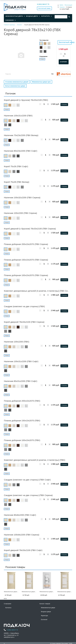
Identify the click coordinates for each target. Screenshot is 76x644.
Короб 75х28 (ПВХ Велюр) (17, 182)
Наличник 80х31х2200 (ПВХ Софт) (21, 381)
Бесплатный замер (44, 8)
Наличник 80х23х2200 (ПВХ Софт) (21, 151)
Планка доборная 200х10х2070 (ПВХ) (22, 401)
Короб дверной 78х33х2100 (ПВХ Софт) (23, 550)
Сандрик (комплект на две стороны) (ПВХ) (24, 306)
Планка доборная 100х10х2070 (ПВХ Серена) (26, 275)
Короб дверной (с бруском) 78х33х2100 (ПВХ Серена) (30, 229)
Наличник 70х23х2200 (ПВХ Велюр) (21, 135)
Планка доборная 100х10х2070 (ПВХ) (22, 440)
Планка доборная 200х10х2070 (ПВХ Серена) (26, 244)
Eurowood (44, 620)
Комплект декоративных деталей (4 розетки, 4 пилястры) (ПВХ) (35, 460)
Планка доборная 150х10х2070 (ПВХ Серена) (26, 260)
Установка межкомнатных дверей (17, 82)
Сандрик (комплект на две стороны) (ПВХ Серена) (28, 495)
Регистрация (68, 5)
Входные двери (46, 612)
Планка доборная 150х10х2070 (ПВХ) (22, 421)
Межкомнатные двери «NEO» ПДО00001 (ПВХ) (54, 592)
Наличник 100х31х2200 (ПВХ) (18, 116)
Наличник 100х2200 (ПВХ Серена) (20, 213)
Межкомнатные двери (48, 608)
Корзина (62, 7)
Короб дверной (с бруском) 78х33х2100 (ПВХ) (26, 100)
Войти (61, 5)
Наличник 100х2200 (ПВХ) (17, 342)
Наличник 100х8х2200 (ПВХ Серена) (22, 535)
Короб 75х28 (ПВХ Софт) (16, 166)
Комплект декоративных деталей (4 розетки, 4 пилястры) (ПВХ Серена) (38, 291)
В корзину (64, 105)
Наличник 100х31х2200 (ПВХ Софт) (21, 361)
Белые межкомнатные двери (15, 86)
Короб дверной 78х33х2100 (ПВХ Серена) (24, 322)
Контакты (8, 608)
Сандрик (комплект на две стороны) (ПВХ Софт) (27, 480)
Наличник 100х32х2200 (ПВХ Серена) (22, 198)
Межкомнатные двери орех (41, 82)
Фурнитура (44, 616)
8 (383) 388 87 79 (43, 4)
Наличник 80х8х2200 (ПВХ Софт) (20, 515)
